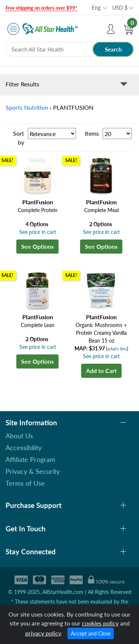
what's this (117, 349)
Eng (96, 8)
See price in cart (38, 232)
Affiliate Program (30, 459)
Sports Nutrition (27, 107)
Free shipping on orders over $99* (42, 8)
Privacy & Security (33, 471)
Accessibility (24, 448)
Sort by (19, 138)
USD (120, 8)
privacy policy (43, 633)
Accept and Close (91, 633)
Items (92, 133)
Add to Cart (101, 371)
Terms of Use (25, 483)
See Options (37, 246)
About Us (19, 436)
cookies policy (100, 623)
